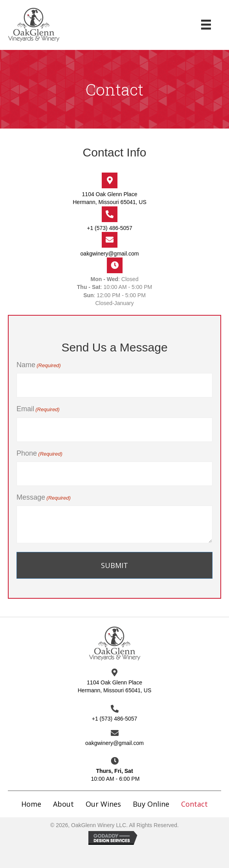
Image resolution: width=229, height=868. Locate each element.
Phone (39, 454)
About (63, 804)
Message (44, 498)
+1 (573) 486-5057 (110, 228)
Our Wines (103, 804)
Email (38, 409)
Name (39, 365)
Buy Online (151, 804)
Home (31, 804)
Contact (194, 804)
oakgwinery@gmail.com (110, 254)
